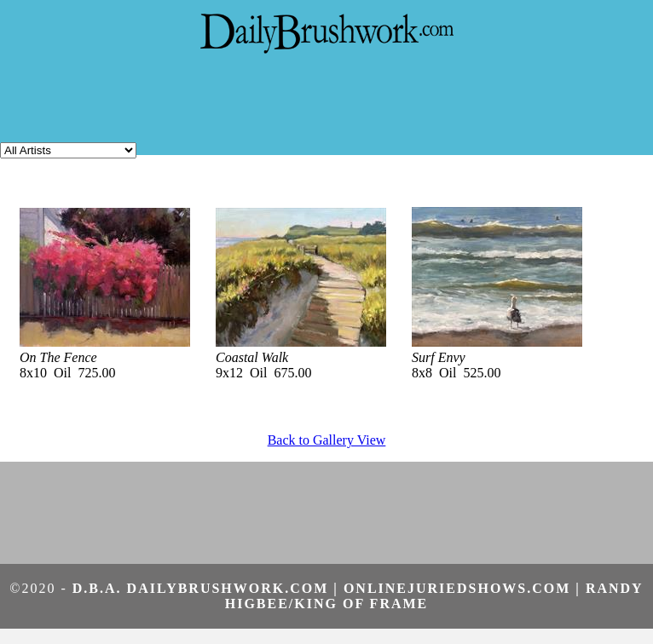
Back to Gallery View (327, 440)
